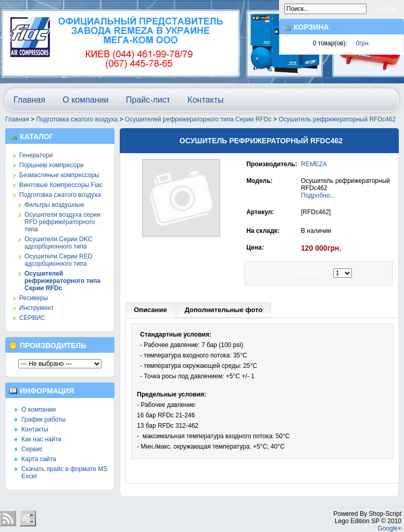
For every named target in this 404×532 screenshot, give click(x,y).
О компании (85, 100)
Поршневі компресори (52, 165)
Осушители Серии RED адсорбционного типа (58, 260)
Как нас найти (41, 439)
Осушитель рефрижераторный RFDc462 (337, 119)
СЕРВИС (32, 318)
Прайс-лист (148, 100)
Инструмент (36, 308)
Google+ (389, 528)
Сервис (32, 449)
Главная (29, 100)
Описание (150, 310)
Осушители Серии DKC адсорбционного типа (58, 243)
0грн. (363, 43)
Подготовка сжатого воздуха (77, 119)
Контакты (205, 100)
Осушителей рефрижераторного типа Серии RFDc (198, 119)
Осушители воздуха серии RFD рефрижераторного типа (62, 222)
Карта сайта (39, 459)
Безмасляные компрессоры (59, 175)
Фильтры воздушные (54, 205)
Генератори (36, 155)
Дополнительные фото (224, 310)
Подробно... (318, 195)
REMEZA (314, 164)
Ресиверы (34, 298)
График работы (43, 419)
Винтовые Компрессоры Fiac (61, 185)
